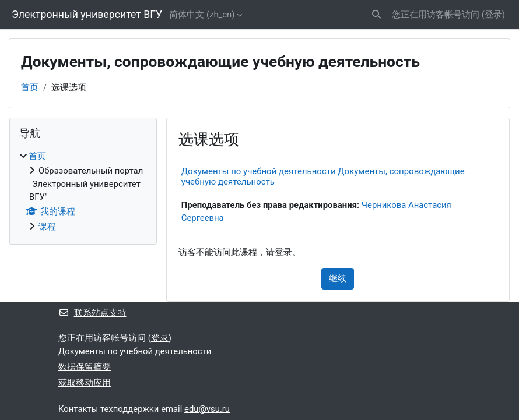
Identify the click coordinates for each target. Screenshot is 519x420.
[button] (376, 15)
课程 (47, 227)
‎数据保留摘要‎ (85, 367)
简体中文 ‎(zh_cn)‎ (202, 15)
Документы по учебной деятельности (135, 351)
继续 (338, 278)
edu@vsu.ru (207, 409)
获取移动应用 (85, 383)
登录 (493, 15)
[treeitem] (83, 191)
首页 (30, 87)
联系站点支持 (92, 313)
